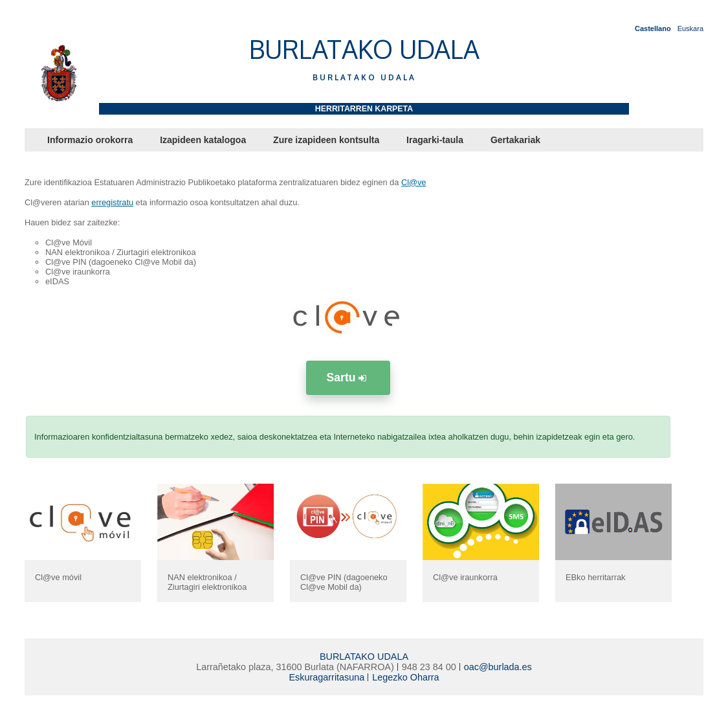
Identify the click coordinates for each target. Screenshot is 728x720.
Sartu (348, 377)
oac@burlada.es (498, 667)
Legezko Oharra (405, 677)
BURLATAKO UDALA (364, 657)
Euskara (690, 28)
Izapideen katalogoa (203, 140)
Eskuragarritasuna (327, 677)
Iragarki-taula (435, 140)
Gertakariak (515, 140)
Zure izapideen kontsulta (326, 140)
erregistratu (112, 202)
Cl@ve (414, 182)
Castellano (653, 28)
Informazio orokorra (90, 140)
